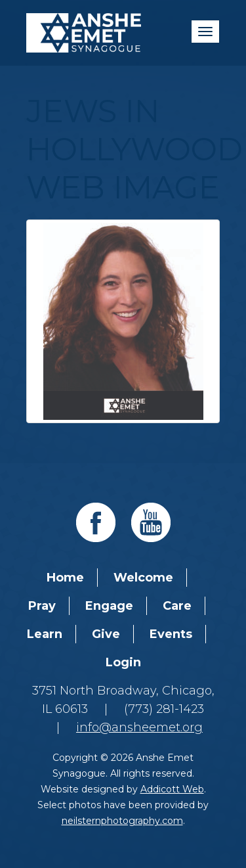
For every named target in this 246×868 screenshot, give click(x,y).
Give (106, 634)
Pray (42, 606)
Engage (109, 606)
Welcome (143, 578)
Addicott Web (172, 789)
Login (123, 662)
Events (171, 634)
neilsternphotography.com (122, 821)
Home (65, 578)
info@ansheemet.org (139, 727)
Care (177, 606)
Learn (45, 634)
